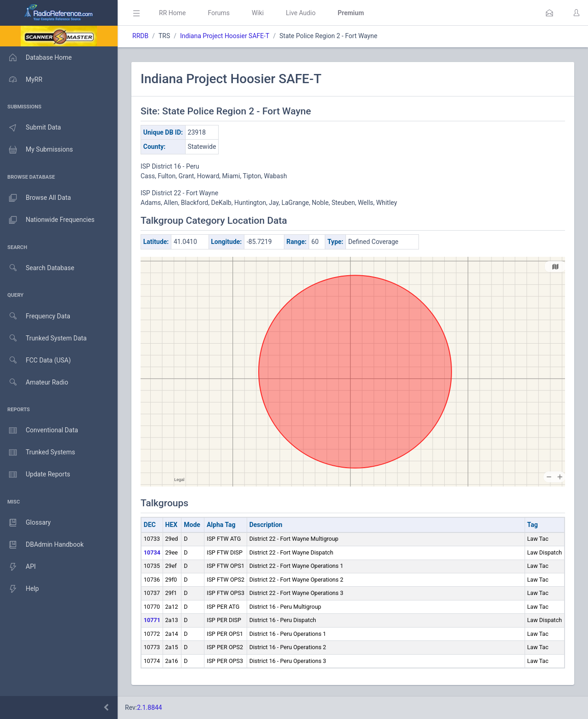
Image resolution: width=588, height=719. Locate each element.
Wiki (258, 13)
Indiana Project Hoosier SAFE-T (225, 36)
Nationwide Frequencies (47, 220)
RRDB (140, 36)
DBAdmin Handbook (42, 545)
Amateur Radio (34, 382)
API (18, 567)
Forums (219, 13)
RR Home (172, 13)
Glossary (25, 523)
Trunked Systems (37, 453)
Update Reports (35, 475)
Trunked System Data (43, 338)
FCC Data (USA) (35, 360)
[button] (549, 13)
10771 (152, 620)
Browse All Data (35, 198)
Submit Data (31, 128)
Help (20, 589)
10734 (152, 552)
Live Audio (301, 13)
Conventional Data (39, 430)
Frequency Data (35, 316)
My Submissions (37, 150)
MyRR (21, 79)
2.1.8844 (150, 708)
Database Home (36, 57)
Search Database (37, 268)
